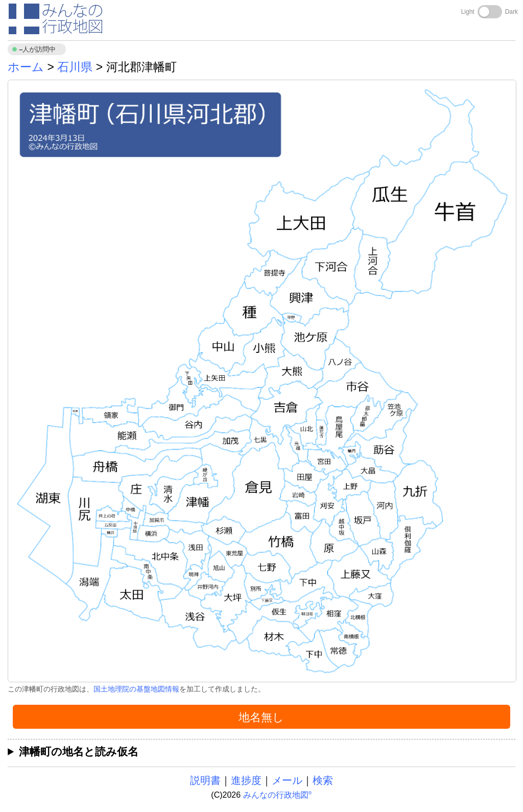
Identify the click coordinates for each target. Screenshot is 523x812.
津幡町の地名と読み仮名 (79, 751)
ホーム (26, 67)
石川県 (75, 67)
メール (287, 780)
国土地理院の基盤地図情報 (136, 689)
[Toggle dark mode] (490, 12)
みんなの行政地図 (278, 795)
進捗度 (246, 780)
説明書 (205, 780)
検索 (323, 780)
